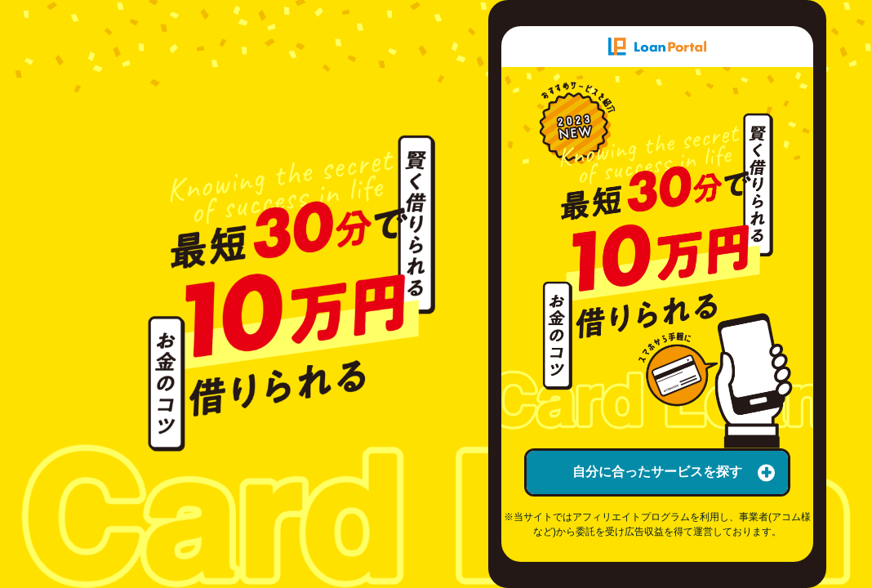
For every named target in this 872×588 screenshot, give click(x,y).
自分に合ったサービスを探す (674, 472)
